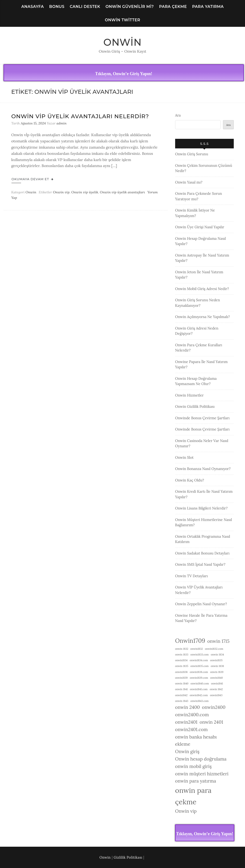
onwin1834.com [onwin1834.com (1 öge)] (199, 660)
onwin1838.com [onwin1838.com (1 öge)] (199, 672)
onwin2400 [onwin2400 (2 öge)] (214, 707)
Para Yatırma (208, 7)
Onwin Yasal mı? (189, 182)
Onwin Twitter (122, 20)
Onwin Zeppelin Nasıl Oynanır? (201, 604)
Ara (178, 115)
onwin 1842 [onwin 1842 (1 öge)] (216, 689)
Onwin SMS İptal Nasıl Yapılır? (200, 564)
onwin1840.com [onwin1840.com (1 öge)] (200, 683)
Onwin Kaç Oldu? (190, 480)
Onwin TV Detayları (192, 576)
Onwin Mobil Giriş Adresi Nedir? (202, 289)
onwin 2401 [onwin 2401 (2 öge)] (211, 722)
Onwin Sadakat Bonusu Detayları (202, 553)
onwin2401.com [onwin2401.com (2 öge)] (191, 729)
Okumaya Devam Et (32, 179)
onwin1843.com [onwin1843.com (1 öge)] (200, 701)
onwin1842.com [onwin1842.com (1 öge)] (199, 695)
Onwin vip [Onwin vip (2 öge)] (186, 811)
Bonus (57, 7)
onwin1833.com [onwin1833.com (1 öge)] (200, 655)
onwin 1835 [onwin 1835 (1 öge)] (182, 666)
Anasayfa (33, 7)
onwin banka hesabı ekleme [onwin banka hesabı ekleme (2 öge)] (196, 741)
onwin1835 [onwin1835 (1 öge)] (216, 660)
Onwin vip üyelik (85, 192)
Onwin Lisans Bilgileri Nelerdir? (201, 508)
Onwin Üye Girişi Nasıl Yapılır (200, 227)
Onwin (122, 42)
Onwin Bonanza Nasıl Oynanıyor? (203, 469)
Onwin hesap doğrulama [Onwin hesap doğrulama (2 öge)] (201, 759)
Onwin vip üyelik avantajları (122, 192)
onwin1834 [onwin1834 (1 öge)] (181, 660)
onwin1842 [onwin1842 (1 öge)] (181, 695)
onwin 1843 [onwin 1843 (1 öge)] (182, 701)
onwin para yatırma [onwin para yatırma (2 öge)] (196, 781)
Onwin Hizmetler (189, 395)
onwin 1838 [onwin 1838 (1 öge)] (217, 666)
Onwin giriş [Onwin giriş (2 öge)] (187, 751)
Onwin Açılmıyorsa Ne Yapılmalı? (203, 317)
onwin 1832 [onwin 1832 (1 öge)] (182, 649)
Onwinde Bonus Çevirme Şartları (202, 418)
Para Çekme (173, 7)
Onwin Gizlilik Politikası (195, 406)
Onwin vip (61, 192)
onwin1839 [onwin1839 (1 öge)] (181, 678)
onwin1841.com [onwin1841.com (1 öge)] (199, 689)
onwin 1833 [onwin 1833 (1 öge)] (182, 655)
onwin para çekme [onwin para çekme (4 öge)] (193, 796)
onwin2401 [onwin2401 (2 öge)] (186, 722)
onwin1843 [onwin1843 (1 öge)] (216, 695)
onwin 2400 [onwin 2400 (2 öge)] (187, 707)
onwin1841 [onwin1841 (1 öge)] (217, 683)
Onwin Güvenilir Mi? (130, 7)
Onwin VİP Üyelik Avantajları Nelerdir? (80, 116)
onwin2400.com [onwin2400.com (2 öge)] (192, 715)
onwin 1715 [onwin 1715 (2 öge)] (218, 641)
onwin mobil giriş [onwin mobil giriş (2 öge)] (193, 766)
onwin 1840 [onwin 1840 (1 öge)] (182, 683)
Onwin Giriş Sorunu (192, 154)
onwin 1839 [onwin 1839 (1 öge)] (217, 672)
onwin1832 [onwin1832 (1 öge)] (197, 649)
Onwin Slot (184, 457)
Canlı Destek (85, 7)
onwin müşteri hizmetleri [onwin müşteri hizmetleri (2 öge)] (202, 774)
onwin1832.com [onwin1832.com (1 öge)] (214, 649)
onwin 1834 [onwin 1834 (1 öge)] (217, 655)
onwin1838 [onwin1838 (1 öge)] (181, 672)
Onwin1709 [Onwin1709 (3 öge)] (190, 641)
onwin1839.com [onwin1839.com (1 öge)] (199, 678)
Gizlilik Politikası (128, 857)
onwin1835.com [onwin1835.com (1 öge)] (200, 666)
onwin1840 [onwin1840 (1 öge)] (217, 678)
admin (61, 123)
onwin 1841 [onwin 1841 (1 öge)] (181, 689)
